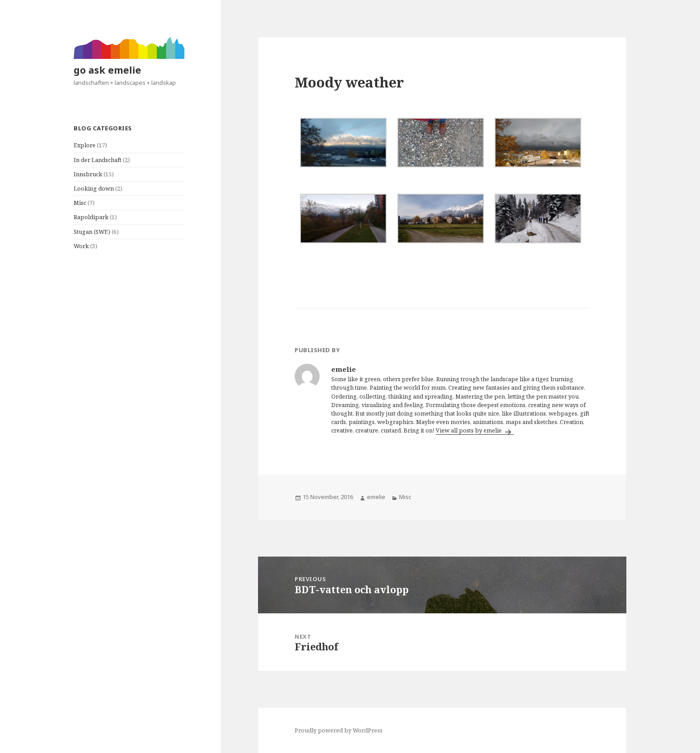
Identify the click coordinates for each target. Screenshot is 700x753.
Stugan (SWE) (92, 232)
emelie (376, 497)
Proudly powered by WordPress (339, 730)
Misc (80, 203)
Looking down (94, 188)
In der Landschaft (98, 160)
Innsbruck (88, 174)
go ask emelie (107, 70)
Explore (85, 145)
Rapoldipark (91, 217)
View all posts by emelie (469, 430)
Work (81, 246)
